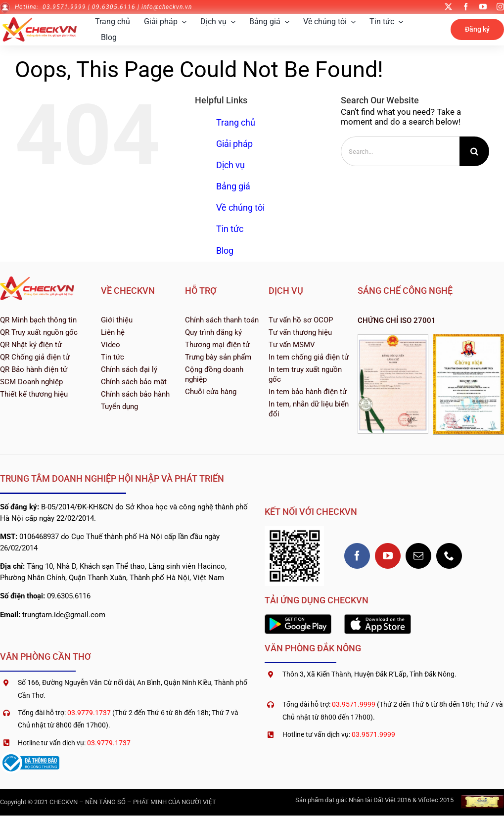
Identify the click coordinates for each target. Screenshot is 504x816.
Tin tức (230, 229)
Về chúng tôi (240, 207)
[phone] (449, 556)
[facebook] (466, 7)
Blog (225, 250)
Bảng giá (233, 186)
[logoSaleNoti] (30, 756)
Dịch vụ (230, 165)
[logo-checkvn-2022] (40, 21)
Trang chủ (236, 122)
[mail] (418, 556)
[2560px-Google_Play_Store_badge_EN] (298, 618)
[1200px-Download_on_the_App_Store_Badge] (378, 618)
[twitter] (448, 7)
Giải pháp (234, 144)
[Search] (474, 151)
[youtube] (483, 7)
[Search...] (400, 151)
